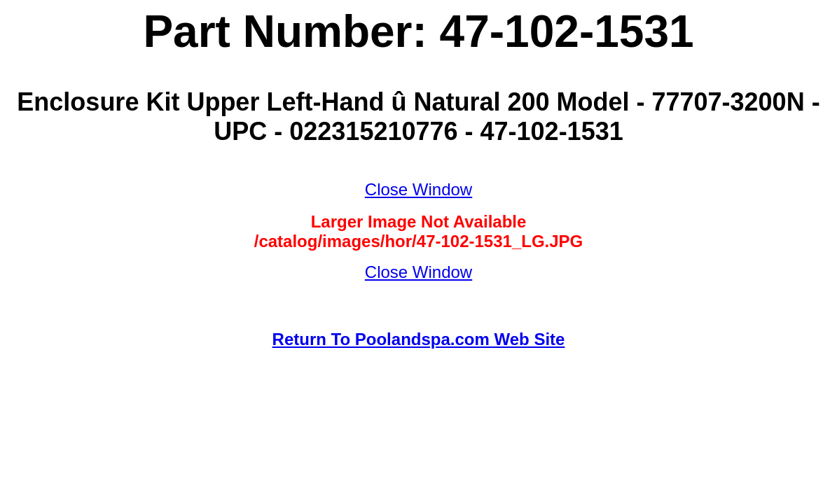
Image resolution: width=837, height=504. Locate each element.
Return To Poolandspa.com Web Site (419, 339)
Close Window (418, 189)
